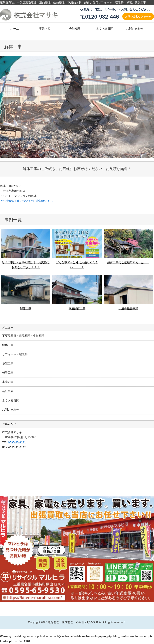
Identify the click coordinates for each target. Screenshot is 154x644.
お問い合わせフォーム (138, 16)
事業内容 (45, 29)
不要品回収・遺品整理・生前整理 (23, 336)
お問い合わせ (135, 29)
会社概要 (75, 29)
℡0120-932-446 (99, 17)
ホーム (15, 29)
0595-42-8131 (17, 442)
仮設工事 (8, 373)
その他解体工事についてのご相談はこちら (27, 201)
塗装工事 (8, 363)
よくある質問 (105, 29)
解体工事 (8, 345)
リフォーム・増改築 (15, 354)
